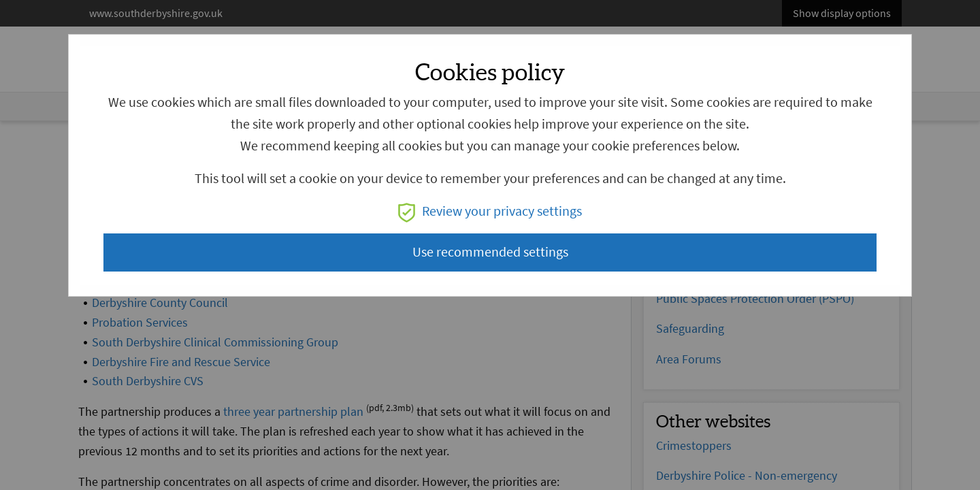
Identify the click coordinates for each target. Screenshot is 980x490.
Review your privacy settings (490, 211)
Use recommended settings (490, 252)
